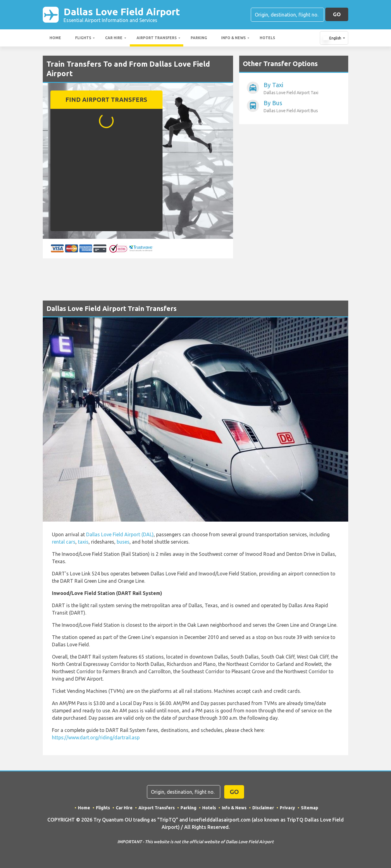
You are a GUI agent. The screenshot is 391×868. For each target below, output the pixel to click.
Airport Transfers (157, 38)
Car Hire (114, 38)
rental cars (64, 542)
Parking (199, 38)
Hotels (267, 38)
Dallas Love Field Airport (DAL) (120, 534)
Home (55, 38)
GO (337, 14)
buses (123, 542)
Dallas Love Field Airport (122, 15)
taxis (83, 542)
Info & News (233, 38)
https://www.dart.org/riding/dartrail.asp (96, 737)
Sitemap (310, 808)
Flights (83, 38)
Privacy (287, 808)
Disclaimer (263, 808)
